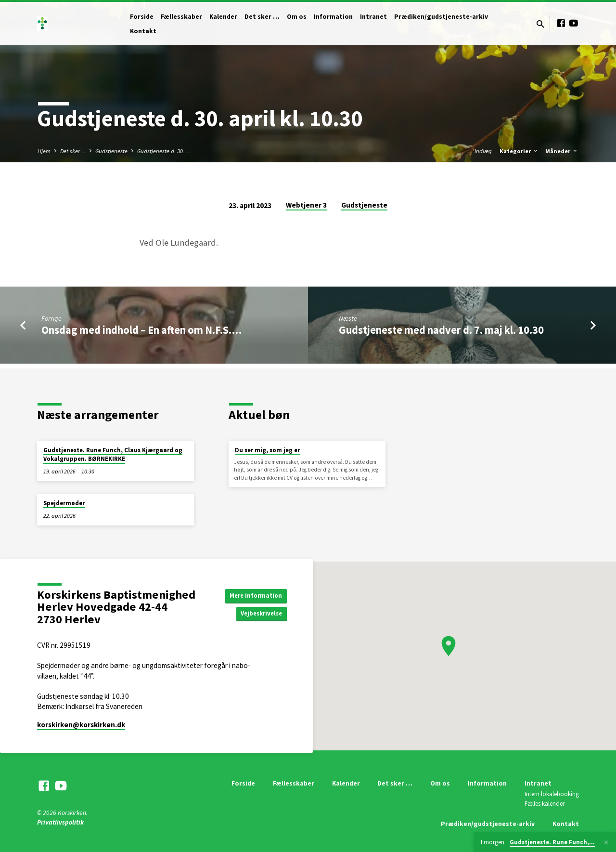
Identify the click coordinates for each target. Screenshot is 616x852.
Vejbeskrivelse (259, 614)
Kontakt (143, 31)
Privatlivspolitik (60, 822)
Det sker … (262, 17)
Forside (142, 17)
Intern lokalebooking (552, 794)
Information (333, 17)
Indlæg (483, 151)
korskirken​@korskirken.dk (81, 725)
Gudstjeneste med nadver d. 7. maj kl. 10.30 (441, 330)
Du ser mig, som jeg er (267, 450)
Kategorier (519, 151)
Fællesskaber (181, 17)
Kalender (223, 17)
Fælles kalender (545, 804)
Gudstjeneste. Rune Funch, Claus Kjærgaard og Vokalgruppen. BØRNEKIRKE (113, 454)
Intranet (373, 17)
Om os (297, 17)
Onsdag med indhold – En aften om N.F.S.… (141, 330)
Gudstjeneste (111, 151)
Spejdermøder (64, 503)
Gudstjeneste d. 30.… (164, 151)
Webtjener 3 (306, 205)
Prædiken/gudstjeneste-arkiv (441, 17)
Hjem (44, 151)
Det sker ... (73, 151)
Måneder (562, 151)
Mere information (254, 595)
